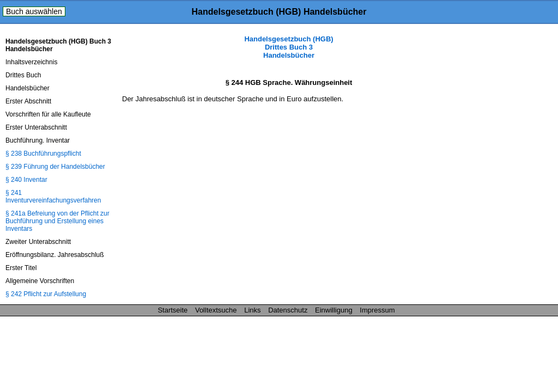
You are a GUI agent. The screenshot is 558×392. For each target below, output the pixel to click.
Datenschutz (288, 310)
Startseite (172, 310)
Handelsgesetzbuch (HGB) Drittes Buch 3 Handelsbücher (289, 47)
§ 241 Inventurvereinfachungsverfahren (53, 197)
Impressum (377, 310)
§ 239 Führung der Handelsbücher (55, 167)
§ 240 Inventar (26, 180)
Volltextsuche (216, 310)
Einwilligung (334, 310)
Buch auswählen (34, 11)
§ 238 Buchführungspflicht (43, 154)
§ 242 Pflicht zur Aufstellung (46, 294)
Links (252, 310)
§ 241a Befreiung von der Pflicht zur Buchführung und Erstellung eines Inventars (57, 221)
